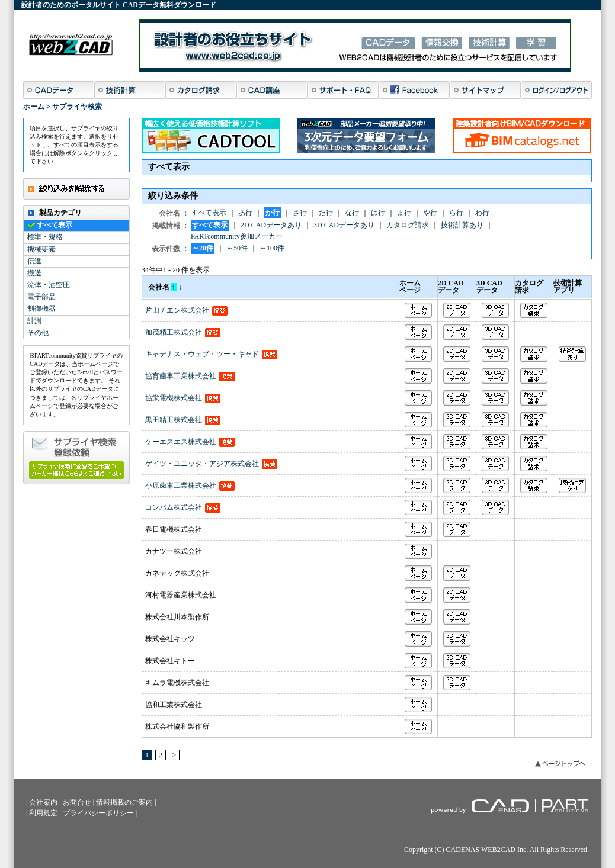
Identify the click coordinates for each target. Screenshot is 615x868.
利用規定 (43, 813)
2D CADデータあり (271, 225)
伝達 (34, 261)
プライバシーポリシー (98, 813)
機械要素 (41, 249)
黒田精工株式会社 (174, 420)
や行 (430, 213)
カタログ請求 (408, 225)
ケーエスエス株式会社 (181, 442)
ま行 (404, 213)
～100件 (272, 248)
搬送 (34, 273)
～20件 (203, 248)
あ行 (245, 213)
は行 (378, 213)
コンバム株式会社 (174, 507)
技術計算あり (462, 225)
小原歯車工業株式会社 (181, 486)
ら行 (456, 213)
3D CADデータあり (344, 225)
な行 (352, 213)
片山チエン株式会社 (177, 310)
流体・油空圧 (49, 285)
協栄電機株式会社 (174, 398)
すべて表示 (55, 225)
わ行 (482, 213)
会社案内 (43, 802)
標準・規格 (45, 237)
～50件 (237, 248)
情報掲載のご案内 (124, 802)
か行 (273, 213)
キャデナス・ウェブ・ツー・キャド (202, 354)
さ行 (300, 213)
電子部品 (41, 297)
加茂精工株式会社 (174, 332)
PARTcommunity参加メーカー (237, 236)
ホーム (34, 107)
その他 (38, 333)
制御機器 (41, 308)
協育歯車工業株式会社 (181, 376)
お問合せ (77, 802)
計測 (34, 321)
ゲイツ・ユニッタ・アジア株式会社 (202, 464)
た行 (326, 213)
